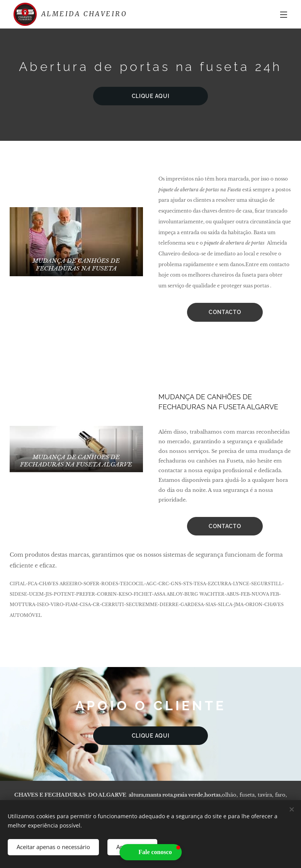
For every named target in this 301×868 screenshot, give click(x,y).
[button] (150, 852)
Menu (284, 15)
